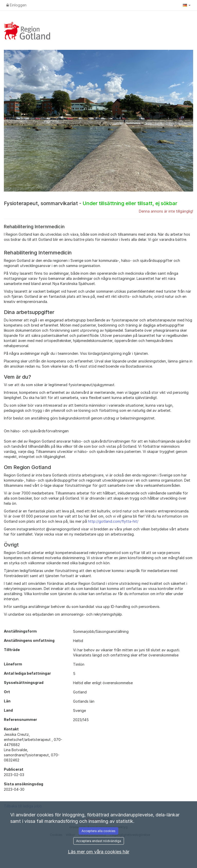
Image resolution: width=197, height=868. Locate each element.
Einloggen (16, 5)
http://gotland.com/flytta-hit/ (113, 521)
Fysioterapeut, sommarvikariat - (91, 203)
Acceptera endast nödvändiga (99, 841)
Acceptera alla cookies (98, 831)
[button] (187, 5)
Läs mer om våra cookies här (99, 852)
